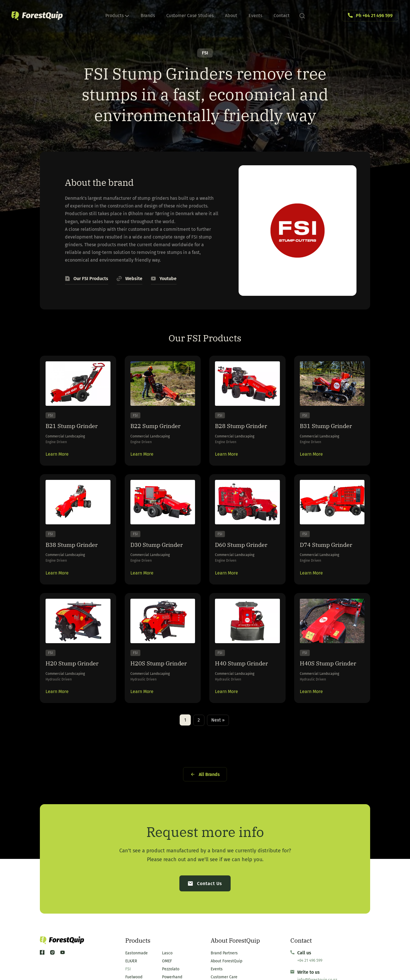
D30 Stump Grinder (162, 556)
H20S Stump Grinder (151, 686)
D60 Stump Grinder (247, 556)
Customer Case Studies (190, 16)
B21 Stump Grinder (77, 430)
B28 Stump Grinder (246, 430)
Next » (218, 750)
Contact (282, 16)
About (231, 16)
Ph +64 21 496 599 (374, 16)
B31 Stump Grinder (331, 430)
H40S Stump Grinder (320, 686)
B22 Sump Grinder (161, 430)
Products (117, 16)
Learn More (57, 460)
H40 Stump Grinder (247, 681)
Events (255, 16)
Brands (148, 16)
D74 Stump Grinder (331, 556)
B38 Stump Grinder (77, 556)
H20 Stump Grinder (77, 681)
